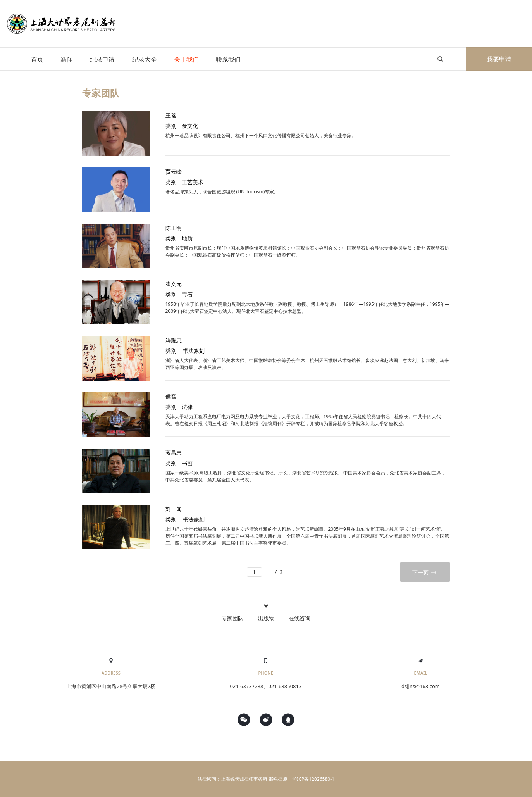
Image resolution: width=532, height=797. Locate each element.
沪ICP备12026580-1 (313, 779)
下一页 (425, 573)
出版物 (266, 618)
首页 (37, 59)
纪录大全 (145, 59)
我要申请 (499, 59)
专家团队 (232, 618)
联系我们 (228, 59)
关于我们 (186, 59)
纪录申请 (102, 59)
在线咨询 (300, 618)
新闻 (67, 59)
